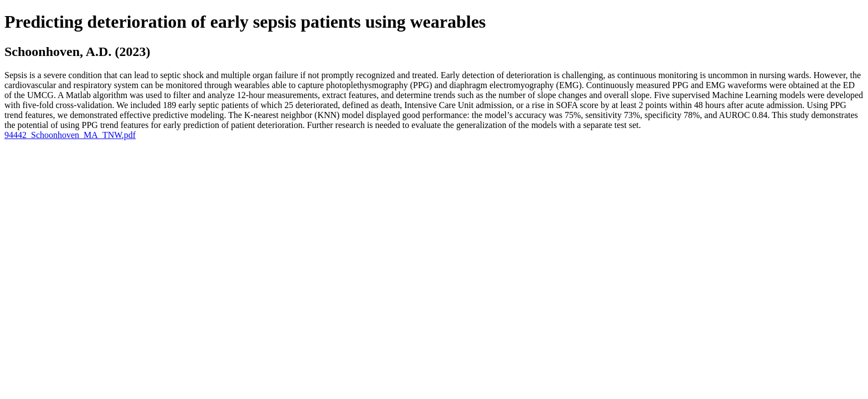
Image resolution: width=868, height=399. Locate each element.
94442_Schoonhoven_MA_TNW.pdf (70, 135)
